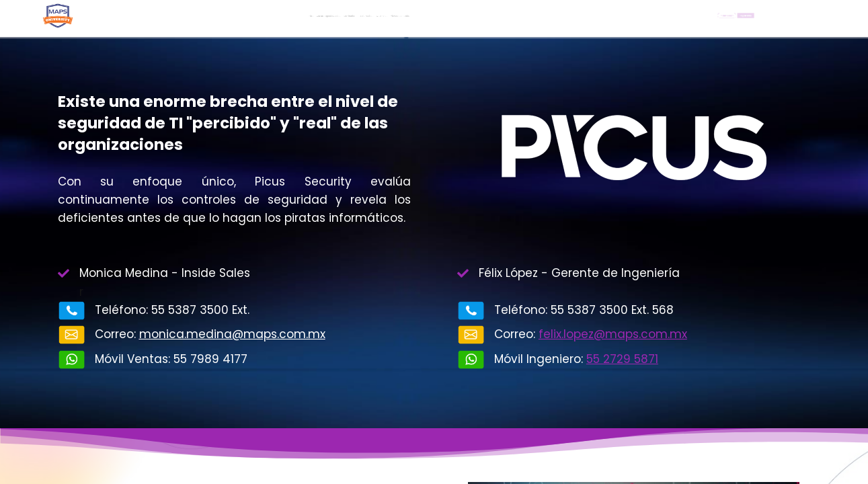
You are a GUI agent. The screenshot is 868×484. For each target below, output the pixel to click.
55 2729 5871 (622, 359)
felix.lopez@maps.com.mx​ (613, 334)
